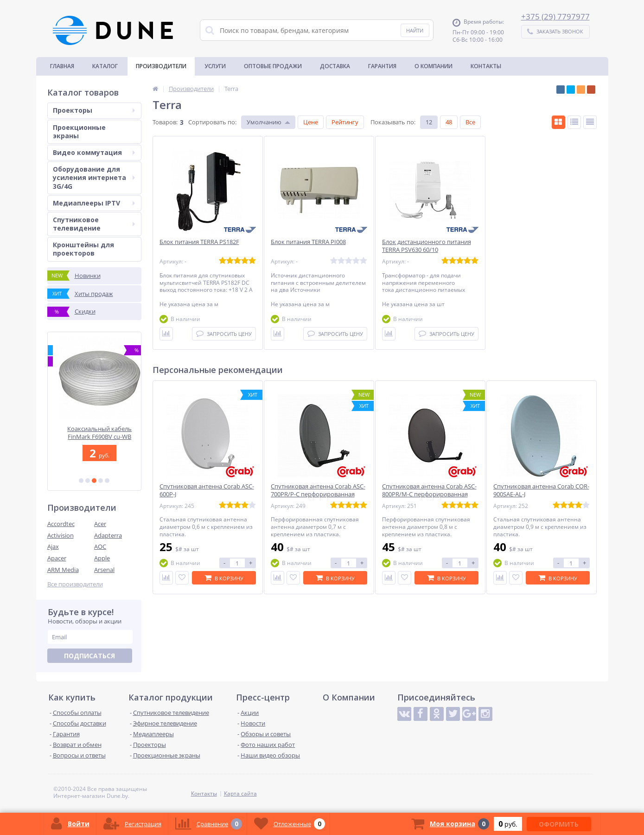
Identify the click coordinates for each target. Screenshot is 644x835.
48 (449, 122)
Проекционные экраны (79, 132)
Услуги (215, 66)
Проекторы (94, 110)
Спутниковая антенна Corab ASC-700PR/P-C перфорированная (318, 490)
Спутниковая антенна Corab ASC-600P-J (207, 490)
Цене (311, 122)
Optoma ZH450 (94, 429)
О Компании (434, 66)
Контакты (486, 66)
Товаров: (165, 122)
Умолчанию (264, 122)
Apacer (57, 558)
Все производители (75, 584)
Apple (102, 558)
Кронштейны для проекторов (83, 249)
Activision (61, 535)
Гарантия (382, 66)
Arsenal (104, 570)
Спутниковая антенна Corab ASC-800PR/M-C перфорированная (429, 490)
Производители (161, 66)
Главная (62, 66)
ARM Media (63, 570)
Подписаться (89, 656)
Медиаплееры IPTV (94, 203)
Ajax (53, 546)
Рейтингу (345, 122)
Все (470, 122)
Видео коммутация (94, 152)
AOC (100, 546)
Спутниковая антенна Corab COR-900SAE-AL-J (541, 490)
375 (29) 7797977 (558, 16)
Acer (100, 524)
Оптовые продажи (273, 66)
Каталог (105, 66)
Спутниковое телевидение (94, 224)
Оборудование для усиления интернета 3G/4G (94, 177)
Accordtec (61, 524)
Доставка (335, 66)
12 (429, 122)
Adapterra (108, 535)
